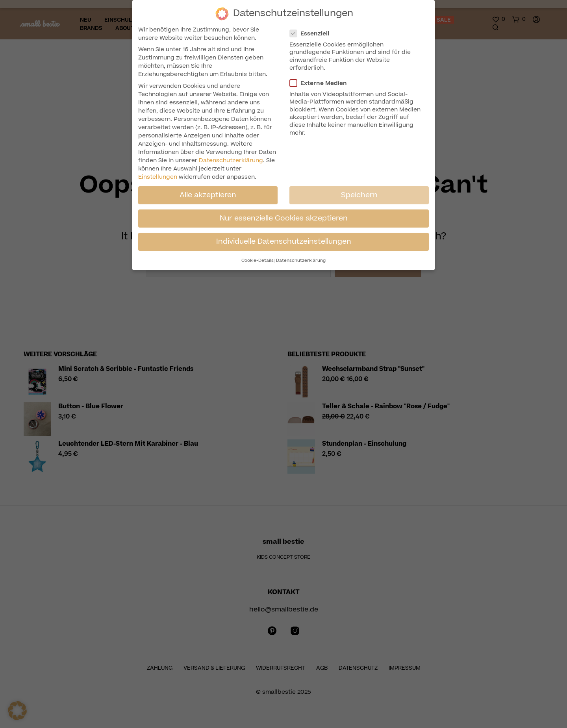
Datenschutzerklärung (231, 160)
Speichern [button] (359, 195)
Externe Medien (321, 83)
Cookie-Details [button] (258, 260)
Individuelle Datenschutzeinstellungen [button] (284, 241)
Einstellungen (158, 177)
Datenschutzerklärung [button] (301, 260)
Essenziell (313, 34)
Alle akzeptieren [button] (208, 195)
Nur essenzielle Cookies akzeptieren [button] (284, 218)
